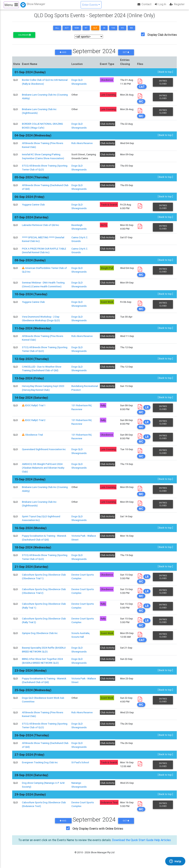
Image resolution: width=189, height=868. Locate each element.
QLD (95, 31)
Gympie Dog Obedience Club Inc (40, 636)
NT (86, 31)
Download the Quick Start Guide (133, 843)
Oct (126, 55)
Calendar (24, 38)
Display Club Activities (162, 38)
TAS (113, 31)
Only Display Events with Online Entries (98, 831)
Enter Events (90, 6)
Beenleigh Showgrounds (79, 230)
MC (141, 104)
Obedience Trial (34, 438)
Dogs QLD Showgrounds (79, 273)
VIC (122, 31)
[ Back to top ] (165, 75)
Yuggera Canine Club (33, 207)
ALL (57, 31)
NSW (77, 31)
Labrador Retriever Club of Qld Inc (41, 228)
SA (104, 31)
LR (147, 410)
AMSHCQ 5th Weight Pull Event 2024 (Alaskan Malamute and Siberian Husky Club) (43, 471)
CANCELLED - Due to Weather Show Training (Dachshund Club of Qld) (42, 371)
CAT (142, 90)
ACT (67, 31)
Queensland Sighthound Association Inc (44, 452)
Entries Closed (163, 85)
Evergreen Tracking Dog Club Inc (40, 765)
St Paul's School (80, 765)
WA (131, 31)
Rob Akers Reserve (82, 146)
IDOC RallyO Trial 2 (35, 423)
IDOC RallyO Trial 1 (35, 408)
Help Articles (162, 843)
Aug (63, 55)
